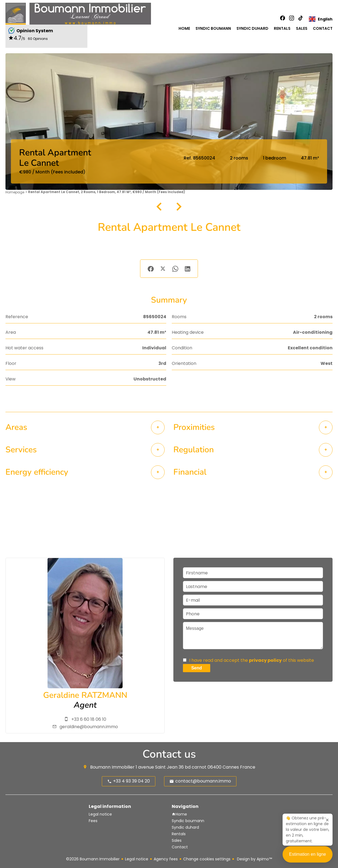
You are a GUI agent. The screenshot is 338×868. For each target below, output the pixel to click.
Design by (254, 859)
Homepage (15, 192)
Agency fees (166, 859)
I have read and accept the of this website (252, 660)
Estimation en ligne (308, 858)
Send (196, 668)
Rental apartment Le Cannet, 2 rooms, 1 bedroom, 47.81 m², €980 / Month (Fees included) (107, 192)
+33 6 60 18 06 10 (89, 719)
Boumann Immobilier (112, 767)
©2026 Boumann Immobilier (93, 859)
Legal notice (137, 859)
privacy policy (265, 660)
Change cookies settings (207, 859)
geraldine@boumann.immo (89, 727)
